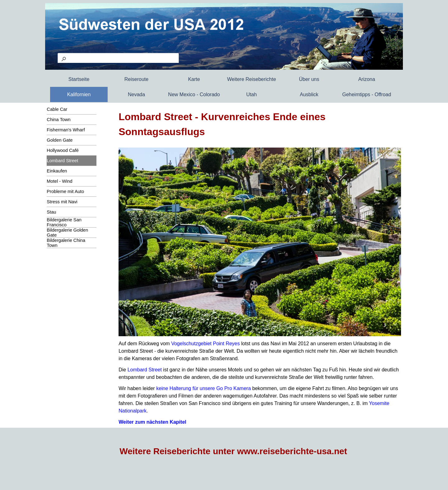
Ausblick (309, 94)
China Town (58, 120)
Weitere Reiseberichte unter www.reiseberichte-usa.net (233, 451)
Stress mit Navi (62, 202)
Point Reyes (226, 344)
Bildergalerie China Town (66, 243)
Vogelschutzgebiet (191, 344)
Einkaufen (57, 171)
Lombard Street (62, 161)
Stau (51, 212)
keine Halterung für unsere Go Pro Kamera (203, 388)
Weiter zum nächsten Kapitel (152, 422)
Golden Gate (60, 140)
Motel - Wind (59, 181)
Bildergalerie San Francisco (64, 222)
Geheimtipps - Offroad (367, 94)
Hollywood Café (63, 150)
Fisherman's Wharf (66, 130)
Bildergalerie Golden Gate (67, 233)
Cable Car (57, 109)
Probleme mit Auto (65, 191)
